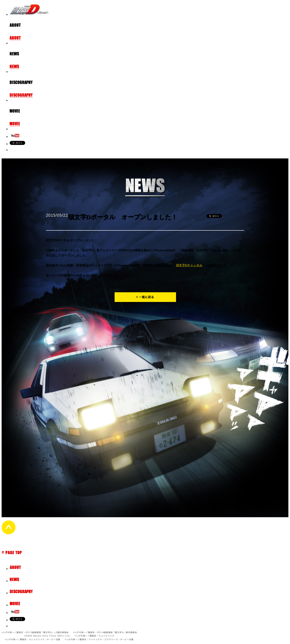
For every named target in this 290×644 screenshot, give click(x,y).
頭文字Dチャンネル (189, 265)
